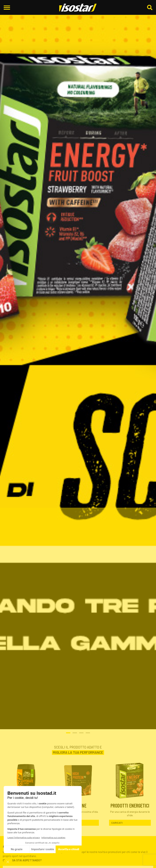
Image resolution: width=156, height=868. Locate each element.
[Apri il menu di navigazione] (7, 8)
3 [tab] (81, 733)
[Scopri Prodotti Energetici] (130, 780)
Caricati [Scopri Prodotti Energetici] (117, 823)
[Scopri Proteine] (78, 780)
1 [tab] (68, 733)
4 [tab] (88, 733)
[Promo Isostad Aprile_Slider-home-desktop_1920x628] (78, 365)
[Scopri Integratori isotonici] (26, 780)
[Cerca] (150, 8)
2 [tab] (75, 733)
